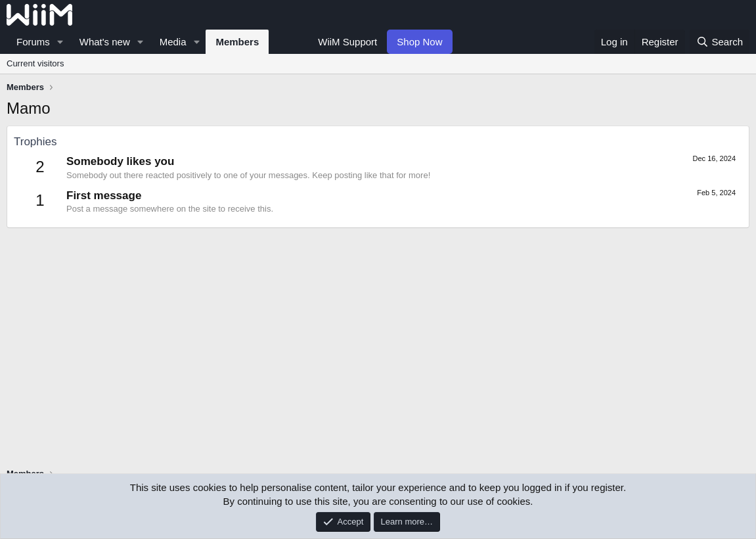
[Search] (720, 42)
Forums (33, 42)
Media (173, 42)
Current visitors (35, 63)
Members (237, 42)
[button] (60, 42)
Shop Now (419, 42)
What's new (105, 42)
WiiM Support (347, 42)
